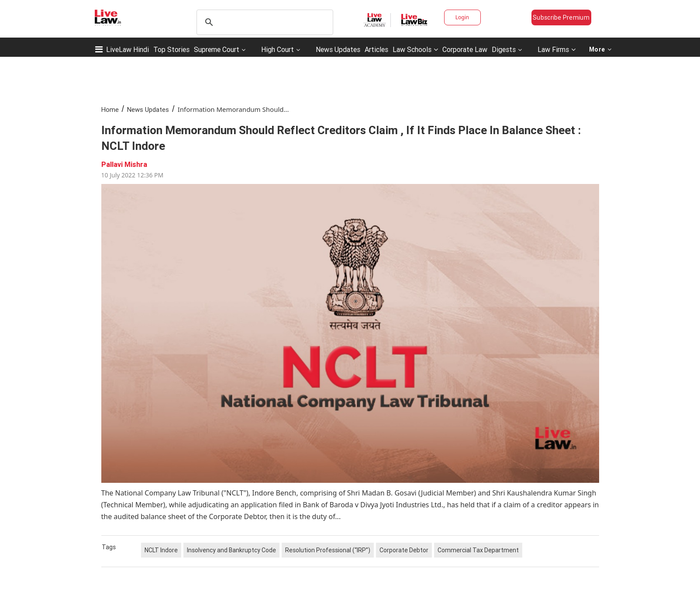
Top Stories (171, 49)
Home (110, 109)
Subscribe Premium (561, 17)
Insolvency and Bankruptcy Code (231, 550)
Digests (504, 49)
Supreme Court (217, 49)
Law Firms (557, 49)
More (600, 49)
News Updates (338, 49)
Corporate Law (465, 49)
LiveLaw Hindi (128, 49)
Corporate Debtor (404, 550)
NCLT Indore (161, 550)
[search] (264, 22)
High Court (278, 49)
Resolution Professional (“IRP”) (328, 550)
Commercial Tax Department (478, 550)
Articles (376, 49)
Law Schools (415, 49)
